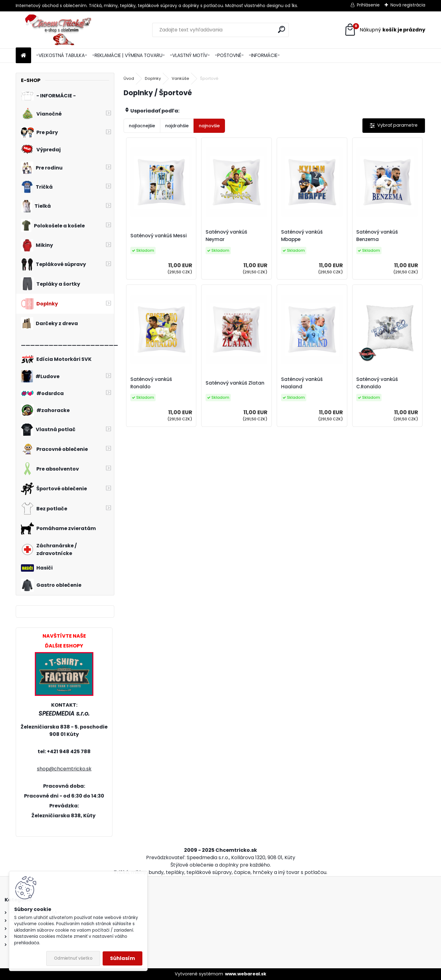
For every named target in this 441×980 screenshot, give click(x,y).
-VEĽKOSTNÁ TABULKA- (62, 55)
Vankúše (180, 78)
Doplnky (153, 78)
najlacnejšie (142, 126)
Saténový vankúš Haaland (302, 383)
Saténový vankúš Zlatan (235, 383)
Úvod (129, 78)
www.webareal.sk (246, 974)
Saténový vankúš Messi (159, 236)
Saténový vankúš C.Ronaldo (377, 383)
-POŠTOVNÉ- (229, 55)
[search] (282, 29)
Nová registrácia (408, 5)
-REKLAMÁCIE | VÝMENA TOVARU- (129, 55)
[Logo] (58, 30)
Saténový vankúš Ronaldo (151, 383)
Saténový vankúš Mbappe (302, 236)
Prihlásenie (368, 5)
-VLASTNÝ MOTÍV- (190, 55)
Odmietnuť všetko (73, 958)
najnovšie (209, 126)
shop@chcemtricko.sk (64, 769)
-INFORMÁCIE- (264, 55)
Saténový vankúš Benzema (377, 236)
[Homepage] (23, 56)
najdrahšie (177, 126)
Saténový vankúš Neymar (226, 236)
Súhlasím (122, 958)
